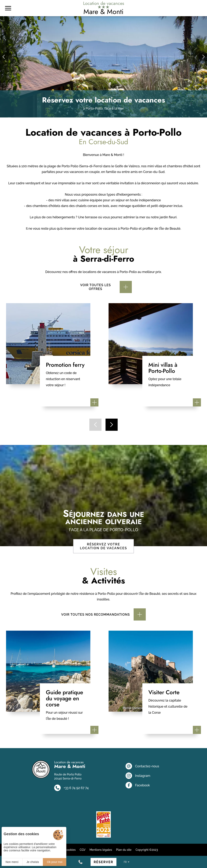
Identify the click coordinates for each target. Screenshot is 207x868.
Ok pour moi (55, 862)
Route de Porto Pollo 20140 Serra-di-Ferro (68, 776)
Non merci (12, 862)
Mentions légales (101, 850)
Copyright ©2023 (147, 850)
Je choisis (33, 862)
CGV (83, 850)
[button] (4, 57)
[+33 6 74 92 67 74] (80, 862)
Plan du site (124, 850)
